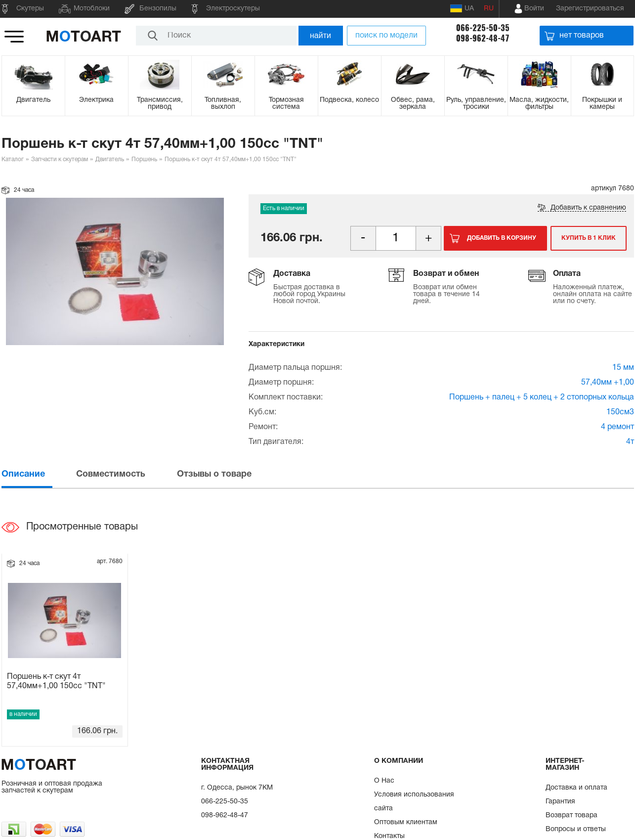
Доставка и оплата (576, 788)
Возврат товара (571, 816)
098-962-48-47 (483, 38)
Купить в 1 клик (589, 238)
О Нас (384, 781)
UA (462, 8)
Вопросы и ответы (576, 829)
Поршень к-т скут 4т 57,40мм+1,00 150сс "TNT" (56, 682)
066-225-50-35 (483, 28)
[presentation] (38, 474)
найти (320, 35)
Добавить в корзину (502, 238)
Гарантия (560, 802)
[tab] (38, 474)
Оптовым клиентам (406, 822)
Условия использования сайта (414, 802)
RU (489, 9)
